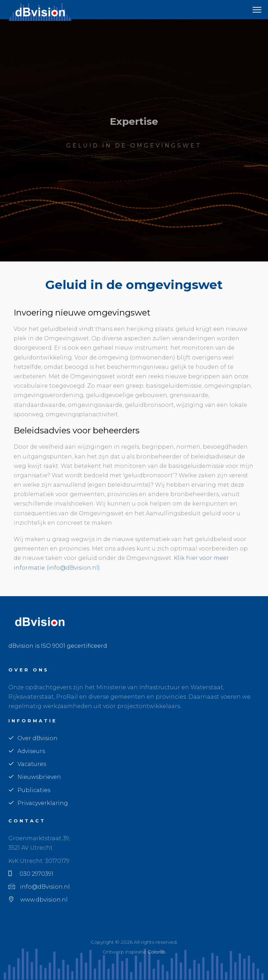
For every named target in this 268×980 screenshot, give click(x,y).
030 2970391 (31, 874)
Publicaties (29, 790)
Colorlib (157, 952)
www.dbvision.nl (38, 900)
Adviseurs (27, 751)
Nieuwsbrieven (35, 777)
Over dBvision (33, 738)
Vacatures (27, 764)
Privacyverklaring (38, 803)
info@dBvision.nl (39, 887)
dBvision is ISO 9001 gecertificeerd (58, 646)
